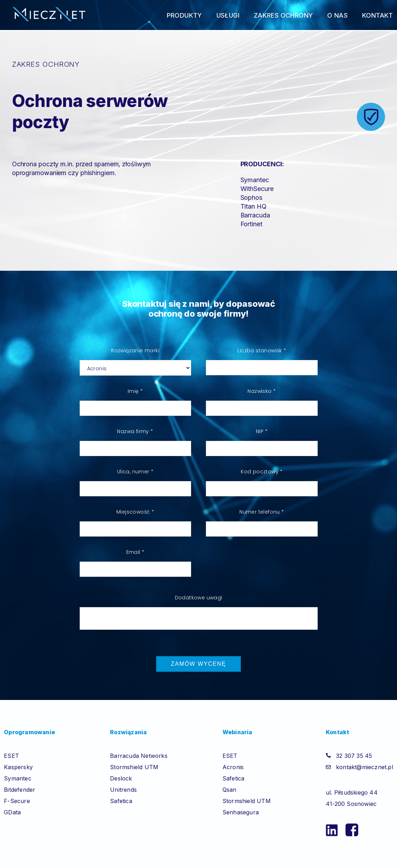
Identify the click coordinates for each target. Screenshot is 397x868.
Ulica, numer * (135, 472)
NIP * (262, 431)
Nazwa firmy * (135, 431)
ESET (11, 756)
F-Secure (17, 801)
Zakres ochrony (283, 15)
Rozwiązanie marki (135, 351)
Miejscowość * (135, 512)
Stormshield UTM (134, 767)
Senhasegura (241, 812)
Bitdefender (20, 790)
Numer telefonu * (262, 512)
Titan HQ (254, 206)
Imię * (135, 391)
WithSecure (257, 189)
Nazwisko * (262, 391)
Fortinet (251, 224)
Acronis (233, 767)
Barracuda (255, 215)
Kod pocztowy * (262, 472)
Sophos (251, 197)
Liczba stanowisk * (262, 351)
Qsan (230, 790)
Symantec (255, 180)
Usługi (228, 15)
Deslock (121, 778)
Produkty (184, 15)
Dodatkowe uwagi (199, 598)
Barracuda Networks (139, 756)
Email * (135, 552)
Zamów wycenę (198, 664)
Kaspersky (18, 767)
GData (12, 812)
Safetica (121, 801)
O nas (337, 15)
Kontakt (378, 15)
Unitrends (123, 790)
